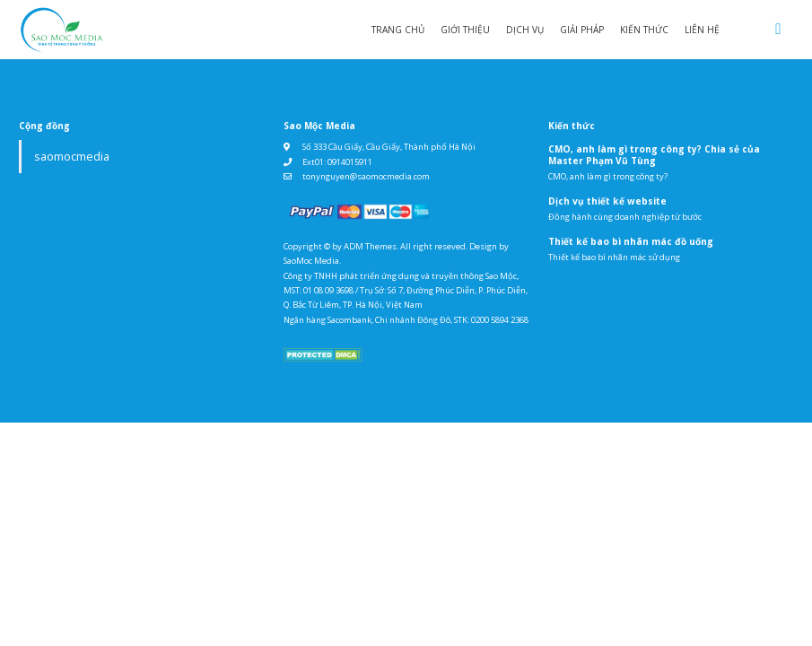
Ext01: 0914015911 (337, 162)
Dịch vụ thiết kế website (607, 201)
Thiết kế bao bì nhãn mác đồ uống (631, 241)
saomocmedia (72, 157)
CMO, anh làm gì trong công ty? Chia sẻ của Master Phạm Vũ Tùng (654, 155)
